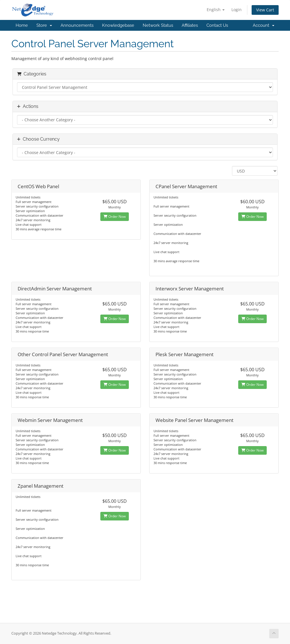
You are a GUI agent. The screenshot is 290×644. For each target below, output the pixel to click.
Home (22, 25)
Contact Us (217, 25)
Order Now (115, 217)
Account (264, 25)
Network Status (158, 25)
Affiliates (190, 25)
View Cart (265, 10)
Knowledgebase (118, 25)
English (216, 10)
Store (44, 25)
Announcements (77, 25)
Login (237, 10)
